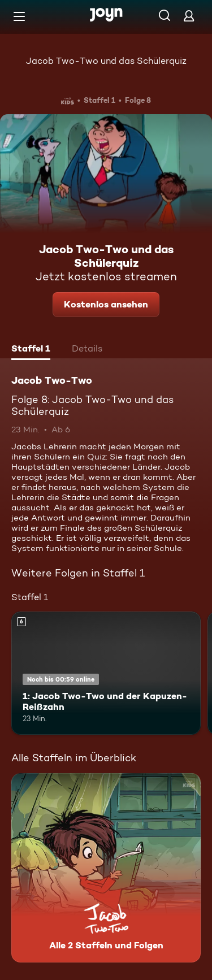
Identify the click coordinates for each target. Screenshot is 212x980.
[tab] (31, 350)
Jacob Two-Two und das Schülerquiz (106, 61)
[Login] (189, 16)
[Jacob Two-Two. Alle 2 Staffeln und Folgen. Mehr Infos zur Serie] (106, 868)
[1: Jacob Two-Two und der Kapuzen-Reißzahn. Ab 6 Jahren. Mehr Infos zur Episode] (106, 673)
